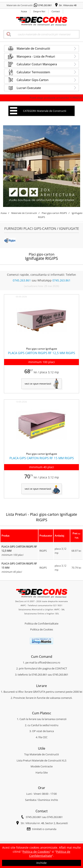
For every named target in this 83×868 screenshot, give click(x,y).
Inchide (41, 863)
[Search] (41, 34)
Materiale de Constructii (33, 48)
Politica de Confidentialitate (41, 623)
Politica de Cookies (42, 629)
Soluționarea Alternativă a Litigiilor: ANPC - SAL (42, 609)
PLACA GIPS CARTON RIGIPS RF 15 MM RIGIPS (42, 458)
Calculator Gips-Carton (33, 80)
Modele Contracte (42, 766)
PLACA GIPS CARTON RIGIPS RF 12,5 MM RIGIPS (41, 353)
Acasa (24, 11)
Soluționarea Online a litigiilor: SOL (42, 613)
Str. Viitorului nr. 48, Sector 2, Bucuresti (44, 823)
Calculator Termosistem (33, 72)
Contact (56, 11)
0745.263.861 (45, 5)
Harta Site (42, 772)
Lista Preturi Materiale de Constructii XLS (41, 760)
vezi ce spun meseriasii (38, 384)
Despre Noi (39, 11)
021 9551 (58, 605)
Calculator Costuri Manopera (37, 64)
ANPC (23, 605)
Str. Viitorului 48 (68, 5)
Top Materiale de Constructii (41, 754)
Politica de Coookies (36, 852)
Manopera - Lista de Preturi (36, 56)
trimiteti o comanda (44, 829)
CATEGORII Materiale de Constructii (45, 111)
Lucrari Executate (29, 88)
